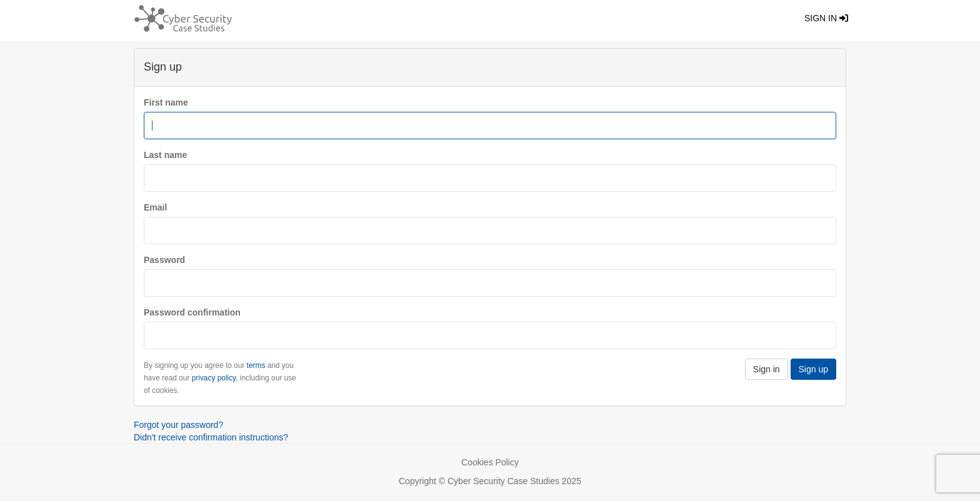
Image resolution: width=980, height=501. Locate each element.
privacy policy (214, 378)
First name (166, 102)
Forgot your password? (178, 425)
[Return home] (178, 20)
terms (256, 365)
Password (164, 260)
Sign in (826, 18)
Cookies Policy (490, 462)
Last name (165, 155)
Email (155, 207)
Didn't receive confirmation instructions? (211, 437)
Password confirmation (192, 312)
